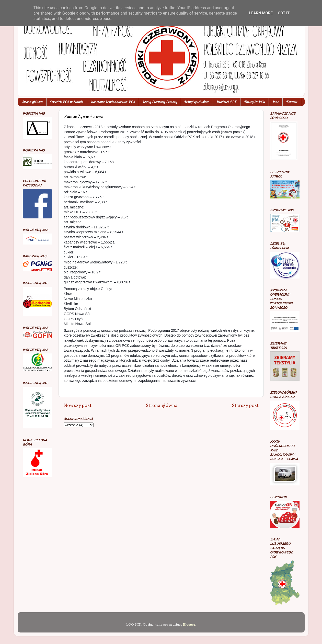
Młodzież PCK (227, 102)
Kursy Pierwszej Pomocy (160, 102)
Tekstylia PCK (255, 102)
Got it (284, 13)
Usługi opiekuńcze (197, 102)
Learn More (261, 13)
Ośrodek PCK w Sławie (67, 102)
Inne (276, 102)
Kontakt (292, 102)
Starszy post (245, 406)
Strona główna (32, 102)
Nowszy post (78, 406)
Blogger (189, 625)
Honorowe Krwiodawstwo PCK (113, 102)
